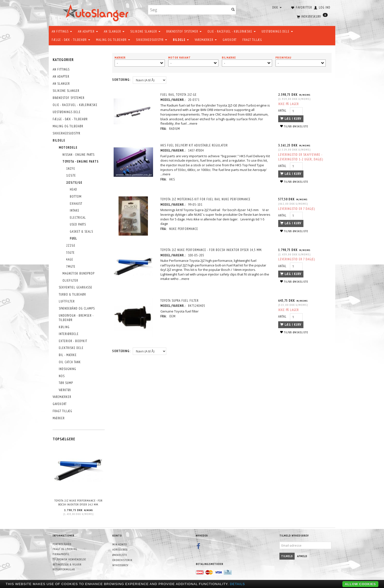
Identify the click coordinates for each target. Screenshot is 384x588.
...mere (193, 123)
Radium (175, 129)
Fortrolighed (62, 544)
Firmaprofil (61, 554)
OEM (173, 316)
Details (238, 584)
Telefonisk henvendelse (69, 559)
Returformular (64, 569)
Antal (283, 111)
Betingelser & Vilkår (67, 564)
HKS (173, 179)
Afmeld (302, 556)
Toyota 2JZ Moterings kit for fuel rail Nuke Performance (206, 199)
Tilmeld (287, 556)
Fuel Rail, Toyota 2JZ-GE (179, 95)
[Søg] (233, 10)
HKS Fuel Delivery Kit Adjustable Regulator (195, 145)
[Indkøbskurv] (312, 16)
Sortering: (121, 80)
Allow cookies (360, 584)
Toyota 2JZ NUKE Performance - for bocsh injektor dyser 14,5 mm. (78, 503)
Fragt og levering (65, 549)
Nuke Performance (184, 229)
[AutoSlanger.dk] (97, 12)
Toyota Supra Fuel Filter (180, 300)
